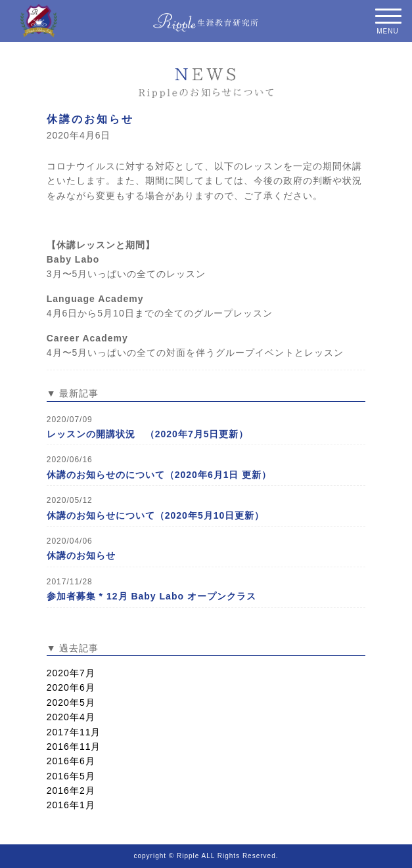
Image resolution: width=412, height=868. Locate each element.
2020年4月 (71, 717)
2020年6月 (71, 687)
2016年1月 (71, 805)
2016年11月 (74, 747)
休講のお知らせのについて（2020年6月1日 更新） (159, 475)
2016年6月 (71, 761)
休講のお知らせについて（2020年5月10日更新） (156, 515)
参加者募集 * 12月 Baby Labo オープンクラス (151, 596)
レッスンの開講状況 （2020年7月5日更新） (148, 434)
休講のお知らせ (90, 119)
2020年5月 (71, 703)
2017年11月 (74, 732)
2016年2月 (71, 791)
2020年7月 (71, 673)
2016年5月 (71, 776)
